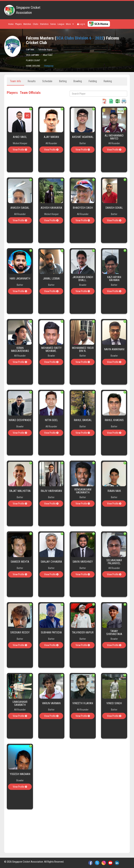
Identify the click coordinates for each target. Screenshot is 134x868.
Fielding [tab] (93, 81)
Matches (27, 24)
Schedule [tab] (47, 81)
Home (11, 24)
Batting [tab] (63, 81)
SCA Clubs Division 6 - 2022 (80, 38)
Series (53, 24)
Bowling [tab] (78, 81)
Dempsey (49, 66)
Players (18, 24)
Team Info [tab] (15, 81)
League (61, 24)
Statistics (44, 24)
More (70, 24)
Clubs (36, 24)
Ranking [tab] (108, 81)
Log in (81, 24)
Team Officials (30, 93)
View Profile (20, 150)
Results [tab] (32, 81)
